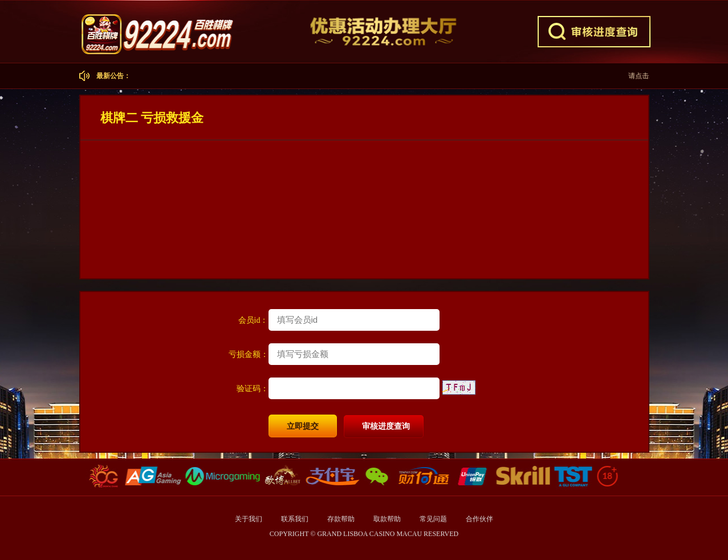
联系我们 (296, 519)
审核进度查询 (386, 426)
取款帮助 (388, 519)
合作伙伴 (479, 519)
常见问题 (434, 519)
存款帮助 (342, 519)
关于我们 (249, 519)
